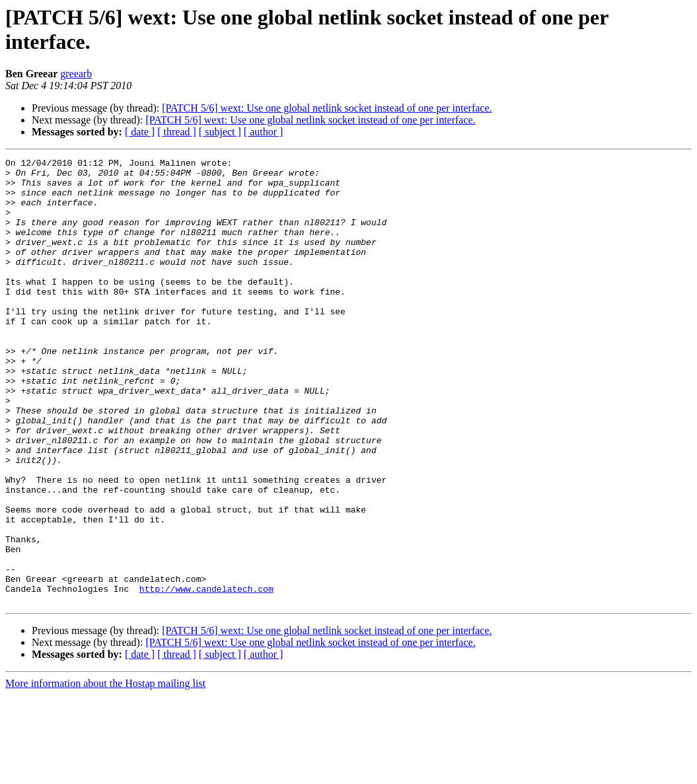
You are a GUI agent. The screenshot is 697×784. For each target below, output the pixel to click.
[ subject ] (220, 132)
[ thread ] (177, 132)
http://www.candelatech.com (206, 676)
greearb (76, 74)
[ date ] (140, 132)
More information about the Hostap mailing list (105, 772)
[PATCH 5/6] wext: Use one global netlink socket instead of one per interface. (327, 108)
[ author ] (264, 132)
